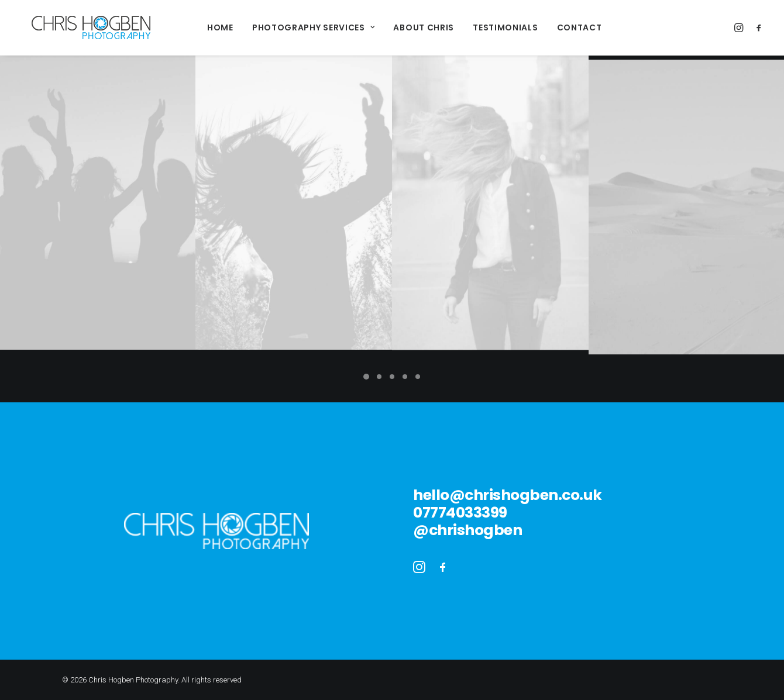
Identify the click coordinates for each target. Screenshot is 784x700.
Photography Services (302, 27)
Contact (568, 27)
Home (209, 27)
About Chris (412, 27)
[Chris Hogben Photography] (79, 27)
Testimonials (494, 27)
